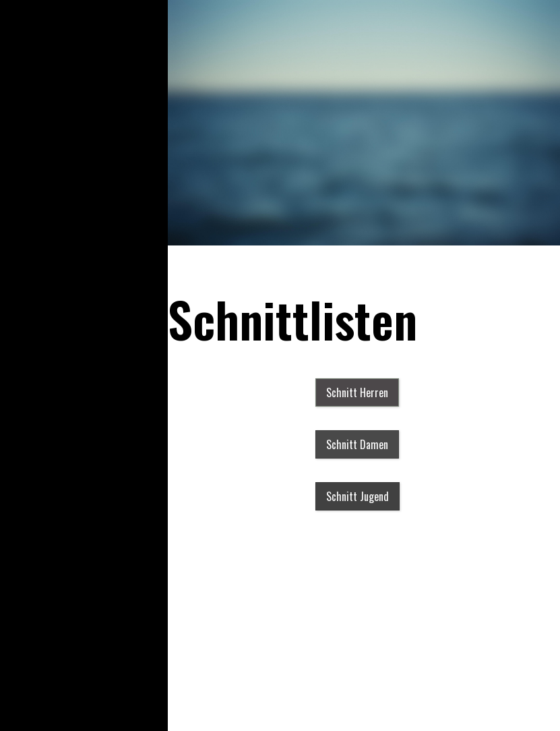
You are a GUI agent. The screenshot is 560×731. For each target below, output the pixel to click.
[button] (357, 392)
